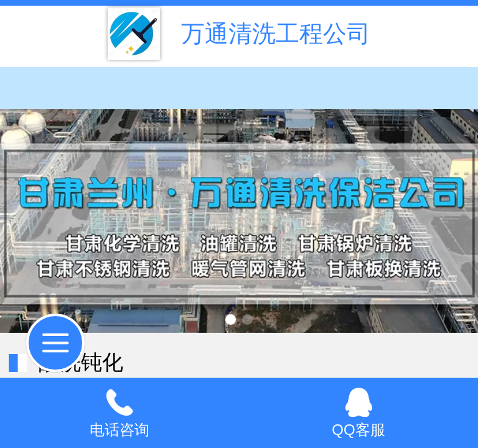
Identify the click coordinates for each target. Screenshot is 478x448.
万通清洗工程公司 (276, 33)
